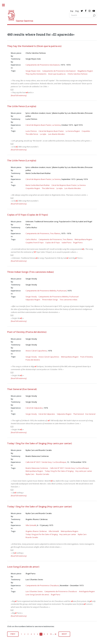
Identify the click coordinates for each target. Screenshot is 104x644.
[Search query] (83, 15)
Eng (77, 11)
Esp (72, 11)
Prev (13, 634)
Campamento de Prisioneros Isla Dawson (43, 65)
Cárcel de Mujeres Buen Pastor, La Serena (43, 125)
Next (64, 634)
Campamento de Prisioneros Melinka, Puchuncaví (46, 291)
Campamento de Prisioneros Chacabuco (42, 585)
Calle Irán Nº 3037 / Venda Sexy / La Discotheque (46, 462)
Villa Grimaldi (31, 525)
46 (55, 634)
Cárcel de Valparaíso (34, 408)
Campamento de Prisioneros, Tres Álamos (43, 233)
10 (51, 634)
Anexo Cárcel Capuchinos (36, 351)
